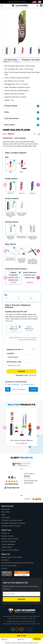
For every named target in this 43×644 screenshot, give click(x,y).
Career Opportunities (9, 566)
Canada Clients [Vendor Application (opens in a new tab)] (7, 547)
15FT (22, 172)
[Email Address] (21, 594)
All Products (6, 509)
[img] (12, 481)
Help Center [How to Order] (6, 512)
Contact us (26, 338)
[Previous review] (22, 469)
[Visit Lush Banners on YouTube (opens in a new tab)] (17, 629)
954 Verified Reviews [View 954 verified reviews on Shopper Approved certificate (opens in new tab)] (12, 484)
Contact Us (5, 533)
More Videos (22, 125)
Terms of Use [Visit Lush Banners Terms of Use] (36, 624)
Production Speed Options (16, 269)
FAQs (22, 112)
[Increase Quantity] (31, 298)
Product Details (22, 106)
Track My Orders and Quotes (12, 520)
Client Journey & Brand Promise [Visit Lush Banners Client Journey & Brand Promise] (12, 624)
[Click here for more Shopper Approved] (33, 499)
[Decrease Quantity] (6, 298)
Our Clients (5, 560)
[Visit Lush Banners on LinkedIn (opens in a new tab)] (13, 629)
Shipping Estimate (14, 350)
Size (7, 157)
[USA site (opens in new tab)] (34, 2)
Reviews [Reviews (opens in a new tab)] (4, 568)
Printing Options (12, 222)
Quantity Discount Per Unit (16, 312)
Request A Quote (8, 536)
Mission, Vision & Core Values (12, 557)
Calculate (22, 371)
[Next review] (22, 495)
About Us (6, 554)
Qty (6, 295)
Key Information (11, 60)
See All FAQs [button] (8, 138)
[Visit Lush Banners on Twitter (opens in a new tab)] (31, 629)
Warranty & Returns (9, 542)
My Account (6, 518)
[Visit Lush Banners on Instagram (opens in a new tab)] (21, 629)
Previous (5, 185)
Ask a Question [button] (20, 138)
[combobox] (21, 357)
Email (33, 389)
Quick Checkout (37, 638)
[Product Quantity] (19, 298)
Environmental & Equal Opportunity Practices (17, 563)
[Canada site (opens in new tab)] (40, 2)
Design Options (11, 179)
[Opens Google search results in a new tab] (7, 574)
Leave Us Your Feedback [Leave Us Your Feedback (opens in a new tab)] (10, 550)
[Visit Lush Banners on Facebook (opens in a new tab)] (26, 629)
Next (38, 185)
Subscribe (21, 599)
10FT (11, 172)
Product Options (12, 199)
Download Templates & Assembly (13, 523)
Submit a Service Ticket (10, 539)
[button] (35, 134)
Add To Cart (13, 636)
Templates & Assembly (30, 60)
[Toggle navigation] (2, 6)
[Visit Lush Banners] (21, 611)
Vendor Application (8, 544)
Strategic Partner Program (11, 526)
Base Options (11, 244)
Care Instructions (22, 119)
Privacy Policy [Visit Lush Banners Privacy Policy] (27, 624)
